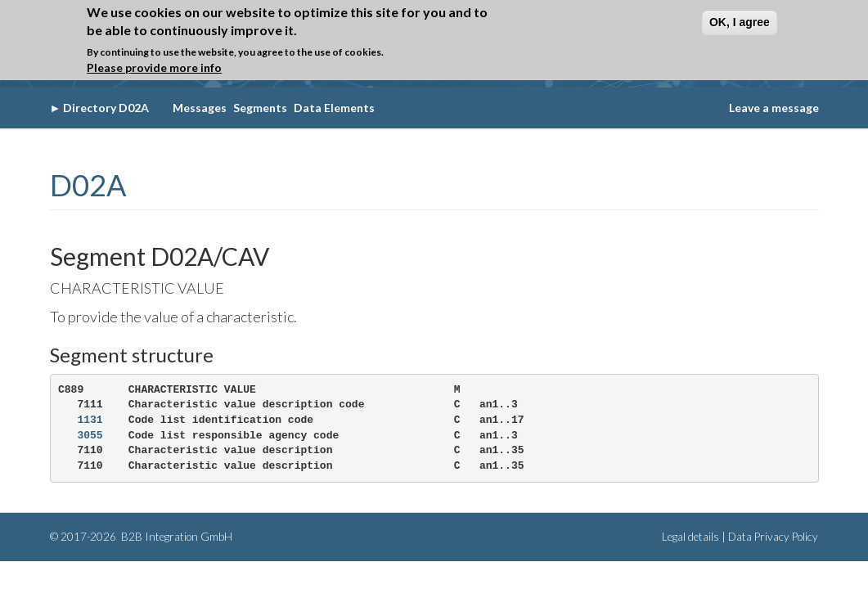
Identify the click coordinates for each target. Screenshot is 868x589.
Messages (200, 108)
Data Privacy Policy (773, 537)
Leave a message (774, 108)
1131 (90, 420)
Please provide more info (154, 65)
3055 (90, 436)
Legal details (690, 537)
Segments (260, 108)
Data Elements (334, 108)
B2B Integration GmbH (175, 537)
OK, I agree (740, 19)
